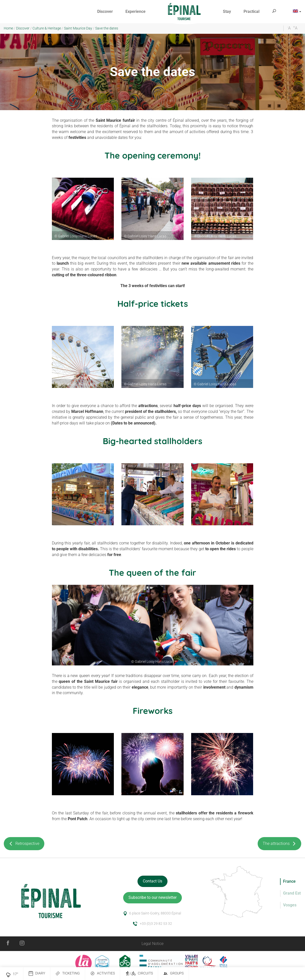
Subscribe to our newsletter (153, 897)
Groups (173, 974)
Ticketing (68, 974)
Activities (103, 974)
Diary (37, 974)
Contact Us (153, 881)
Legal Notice (153, 944)
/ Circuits (139, 974)
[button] (105, 12)
